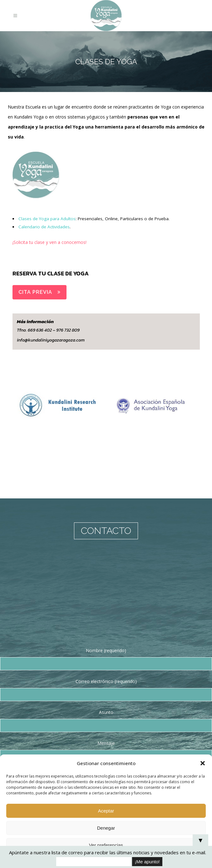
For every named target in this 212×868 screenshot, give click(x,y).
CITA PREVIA (39, 292)
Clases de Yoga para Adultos (48, 218)
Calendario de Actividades (45, 227)
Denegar (106, 828)
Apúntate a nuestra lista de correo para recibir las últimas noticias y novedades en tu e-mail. (108, 852)
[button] (203, 763)
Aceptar (106, 811)
